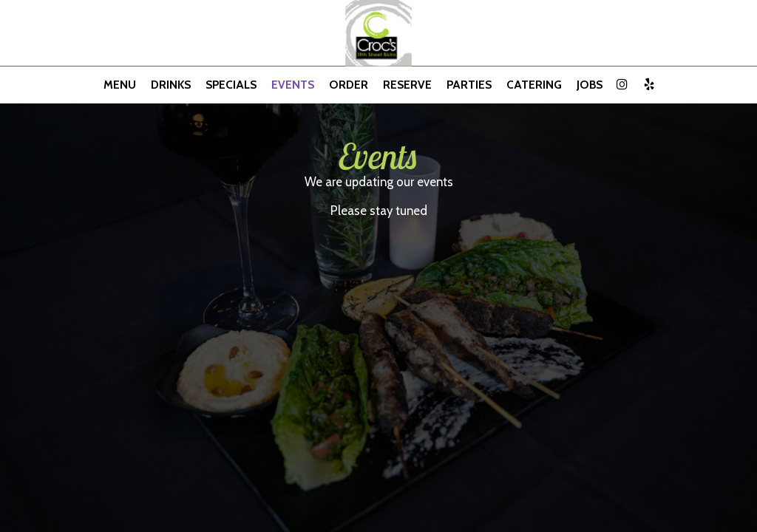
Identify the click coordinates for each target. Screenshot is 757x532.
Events (293, 85)
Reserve (407, 85)
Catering (534, 85)
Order (349, 85)
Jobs (590, 85)
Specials (231, 85)
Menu (120, 85)
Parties (469, 85)
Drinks (171, 85)
